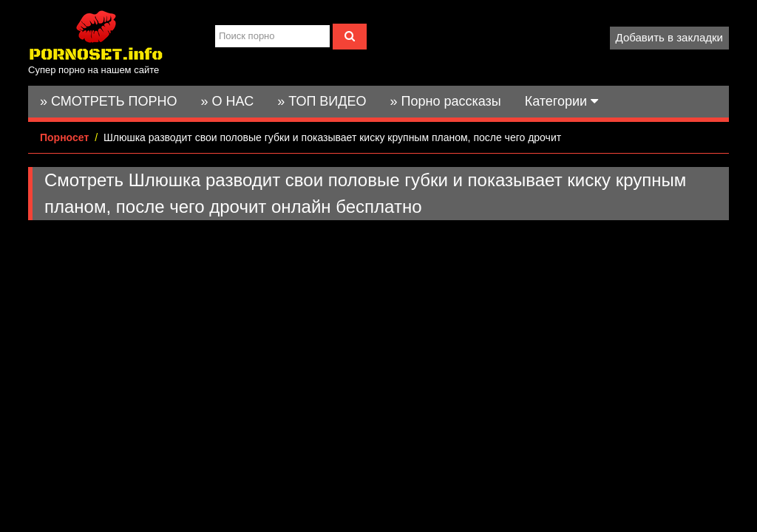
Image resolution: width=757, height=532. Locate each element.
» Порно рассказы (445, 101)
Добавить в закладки (669, 37)
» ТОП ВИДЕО (322, 101)
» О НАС (228, 101)
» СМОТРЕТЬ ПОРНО (109, 101)
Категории (561, 101)
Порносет (64, 137)
